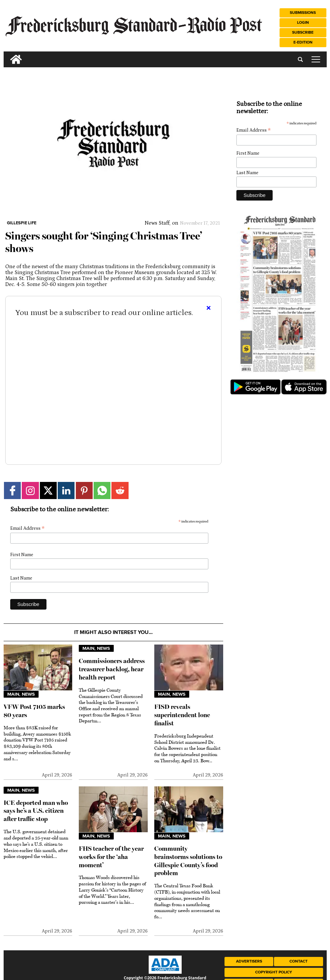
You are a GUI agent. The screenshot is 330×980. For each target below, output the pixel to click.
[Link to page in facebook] (12, 490)
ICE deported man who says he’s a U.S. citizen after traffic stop (36, 811)
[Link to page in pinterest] (84, 490)
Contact (299, 961)
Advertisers (249, 961)
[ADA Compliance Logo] (165, 972)
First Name (22, 555)
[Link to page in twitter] (48, 490)
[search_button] (6, 54)
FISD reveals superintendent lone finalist (182, 715)
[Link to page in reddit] (120, 490)
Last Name (21, 578)
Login (303, 23)
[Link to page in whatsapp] (102, 490)
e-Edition (303, 42)
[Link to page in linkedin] (66, 490)
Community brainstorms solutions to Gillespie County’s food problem (188, 861)
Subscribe (303, 32)
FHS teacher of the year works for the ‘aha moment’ (111, 857)
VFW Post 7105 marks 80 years (34, 711)
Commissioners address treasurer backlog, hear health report (112, 669)
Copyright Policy (274, 972)
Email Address (27, 529)
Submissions (303, 13)
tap (316, 59)
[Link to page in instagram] (30, 490)
